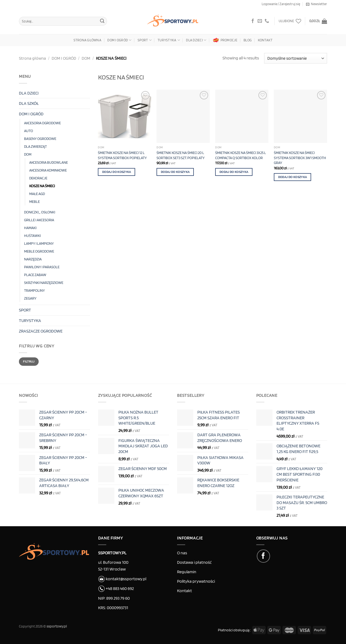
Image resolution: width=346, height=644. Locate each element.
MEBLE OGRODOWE (39, 251)
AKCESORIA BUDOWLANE (49, 162)
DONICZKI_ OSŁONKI (40, 212)
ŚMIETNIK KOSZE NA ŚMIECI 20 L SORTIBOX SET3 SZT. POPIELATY (181, 155)
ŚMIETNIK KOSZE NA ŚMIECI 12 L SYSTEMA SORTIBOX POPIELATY (122, 155)
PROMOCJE (225, 40)
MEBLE (34, 201)
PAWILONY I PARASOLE (42, 267)
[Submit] (102, 21)
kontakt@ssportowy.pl (122, 579)
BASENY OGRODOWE (40, 138)
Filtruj (29, 361)
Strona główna (87, 40)
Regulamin (187, 572)
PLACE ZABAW (35, 275)
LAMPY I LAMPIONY (39, 243)
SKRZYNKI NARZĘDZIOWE (44, 282)
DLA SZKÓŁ (29, 103)
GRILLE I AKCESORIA (39, 220)
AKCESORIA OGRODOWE (42, 123)
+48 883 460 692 (120, 588)
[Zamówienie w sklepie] (296, 58)
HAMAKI (30, 228)
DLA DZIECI (196, 40)
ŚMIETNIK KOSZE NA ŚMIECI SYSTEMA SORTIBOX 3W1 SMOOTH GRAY (300, 157)
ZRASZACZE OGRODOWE (41, 331)
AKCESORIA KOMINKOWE (48, 170)
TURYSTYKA (169, 40)
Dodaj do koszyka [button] (117, 172)
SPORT (145, 40)
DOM (86, 58)
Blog (248, 40)
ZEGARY (30, 298)
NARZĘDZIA (33, 259)
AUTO (29, 131)
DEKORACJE (38, 178)
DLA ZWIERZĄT (35, 146)
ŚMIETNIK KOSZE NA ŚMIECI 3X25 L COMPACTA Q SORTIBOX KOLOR (241, 155)
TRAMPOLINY (34, 290)
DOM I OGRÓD (119, 40)
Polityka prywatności (196, 581)
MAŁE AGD (37, 194)
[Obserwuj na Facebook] (253, 21)
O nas (182, 553)
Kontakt (265, 40)
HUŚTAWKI (32, 235)
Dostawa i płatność (194, 562)
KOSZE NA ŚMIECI (42, 186)
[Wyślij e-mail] (260, 21)
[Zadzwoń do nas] (267, 21)
